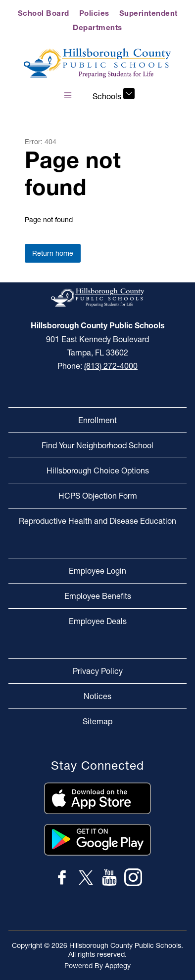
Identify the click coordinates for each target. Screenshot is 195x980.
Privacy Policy (98, 671)
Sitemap (97, 721)
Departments (97, 27)
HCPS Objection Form (98, 496)
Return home (53, 253)
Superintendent (148, 13)
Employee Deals (98, 621)
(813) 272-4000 (111, 366)
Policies (94, 13)
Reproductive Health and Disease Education (97, 521)
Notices (97, 696)
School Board (44, 13)
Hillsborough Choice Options (98, 470)
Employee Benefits (98, 596)
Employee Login (97, 571)
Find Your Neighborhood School (97, 445)
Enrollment (97, 420)
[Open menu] (68, 95)
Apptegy (118, 966)
